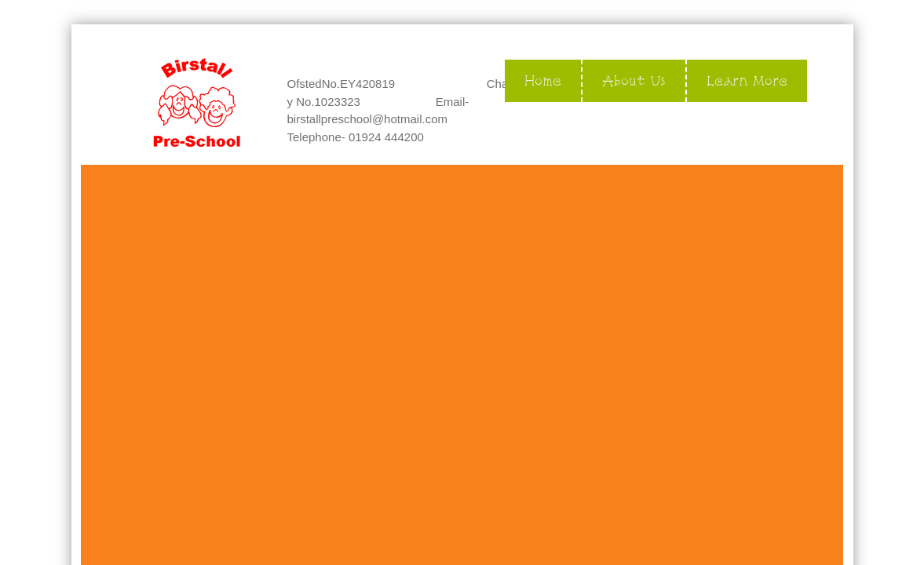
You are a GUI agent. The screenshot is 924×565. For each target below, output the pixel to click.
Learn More (747, 80)
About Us (634, 80)
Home (543, 80)
